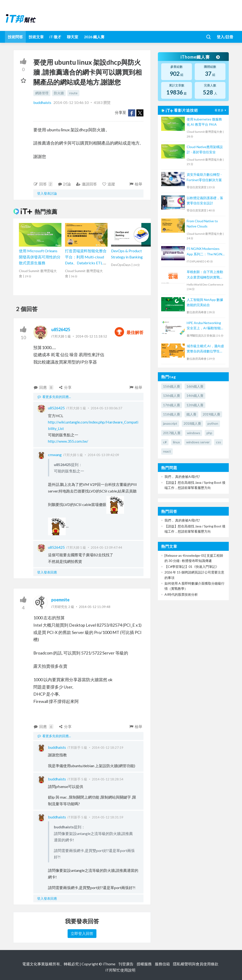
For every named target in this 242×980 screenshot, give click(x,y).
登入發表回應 (47, 572)
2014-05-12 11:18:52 (91, 336)
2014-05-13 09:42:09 (103, 455)
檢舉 (136, 184)
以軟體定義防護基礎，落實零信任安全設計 (205, 200)
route (73, 93)
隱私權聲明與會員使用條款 (196, 964)
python (213, 423)
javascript (170, 423)
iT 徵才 (55, 37)
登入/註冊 (225, 37)
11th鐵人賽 (172, 414)
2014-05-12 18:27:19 (108, 747)
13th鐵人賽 (172, 396)
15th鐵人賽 (172, 386)
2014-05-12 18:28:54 (108, 779)
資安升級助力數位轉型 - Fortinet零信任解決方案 (204, 177)
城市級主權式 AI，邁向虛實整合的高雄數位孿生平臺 (205, 349)
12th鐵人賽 (195, 405)
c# (165, 442)
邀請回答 (86, 184)
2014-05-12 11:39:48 (95, 607)
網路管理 (42, 93)
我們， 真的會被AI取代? (182, 477)
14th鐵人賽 (195, 396)
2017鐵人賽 (172, 433)
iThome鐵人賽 (200, 57)
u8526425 (61, 330)
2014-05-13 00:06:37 (106, 408)
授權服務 (144, 964)
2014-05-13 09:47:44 (106, 547)
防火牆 (59, 93)
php (209, 433)
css (218, 442)
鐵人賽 (191, 414)
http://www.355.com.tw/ (68, 441)
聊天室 (73, 37)
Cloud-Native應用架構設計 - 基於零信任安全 (205, 149)
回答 (43, 184)
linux (176, 442)
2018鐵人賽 (192, 423)
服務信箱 (162, 964)
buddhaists (43, 102)
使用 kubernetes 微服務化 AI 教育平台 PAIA (204, 122)
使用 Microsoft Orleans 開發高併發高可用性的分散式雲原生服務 (40, 257)
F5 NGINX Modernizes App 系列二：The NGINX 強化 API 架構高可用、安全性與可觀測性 (205, 252)
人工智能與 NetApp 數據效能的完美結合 (205, 302)
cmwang (55, 455)
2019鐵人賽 (212, 414)
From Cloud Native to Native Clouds (202, 224)
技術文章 (36, 37)
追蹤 (109, 184)
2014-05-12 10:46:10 (71, 102)
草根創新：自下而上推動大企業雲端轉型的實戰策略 (205, 275)
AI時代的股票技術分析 (181, 594)
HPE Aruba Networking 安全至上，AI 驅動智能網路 (205, 326)
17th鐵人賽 (172, 405)
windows (194, 433)
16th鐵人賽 (195, 386)
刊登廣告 (126, 964)
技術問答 (15, 37)
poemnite (60, 600)
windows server (198, 442)
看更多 (221, 110)
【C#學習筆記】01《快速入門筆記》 (192, 567)
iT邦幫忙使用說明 (120, 970)
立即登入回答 (82, 933)
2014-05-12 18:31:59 (108, 817)
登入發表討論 (47, 193)
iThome (109, 964)
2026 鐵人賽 (94, 37)
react (167, 451)
